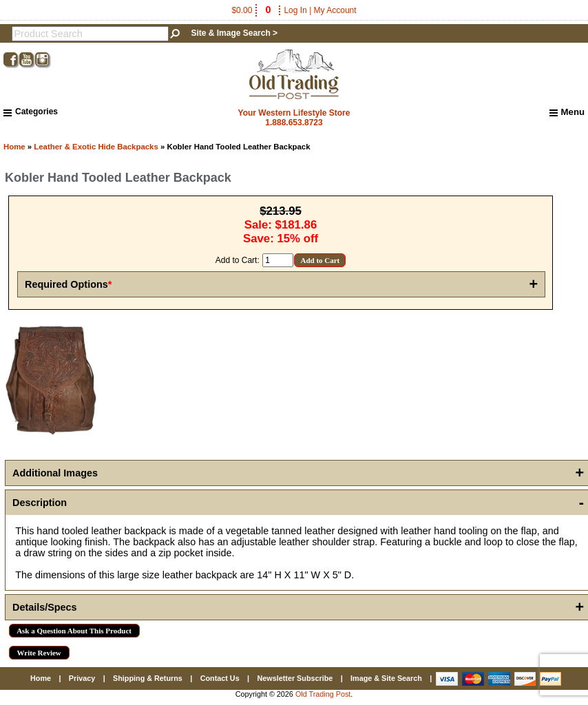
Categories (31, 112)
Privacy (82, 678)
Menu (567, 112)
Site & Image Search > (234, 33)
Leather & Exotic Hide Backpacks (96, 147)
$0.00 (252, 10)
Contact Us (220, 678)
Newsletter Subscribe (295, 678)
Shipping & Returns (148, 678)
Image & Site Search (386, 678)
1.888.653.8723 (294, 123)
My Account (335, 10)
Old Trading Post (323, 694)
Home (14, 147)
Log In (295, 10)
